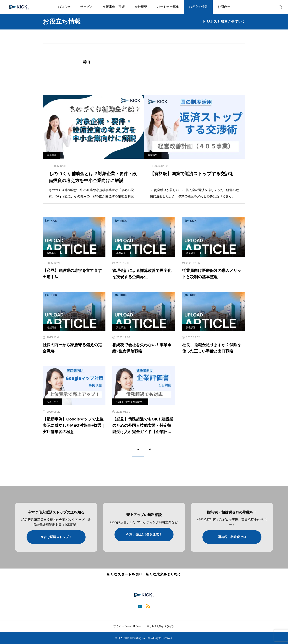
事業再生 (153, 155)
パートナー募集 (168, 7)
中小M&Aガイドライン (161, 626)
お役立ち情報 (198, 7)
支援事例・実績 (114, 7)
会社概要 (141, 7)
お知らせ (64, 7)
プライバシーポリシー (127, 626)
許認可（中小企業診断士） (130, 402)
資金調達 (52, 155)
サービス (87, 7)
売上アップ (52, 402)
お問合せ (224, 7)
